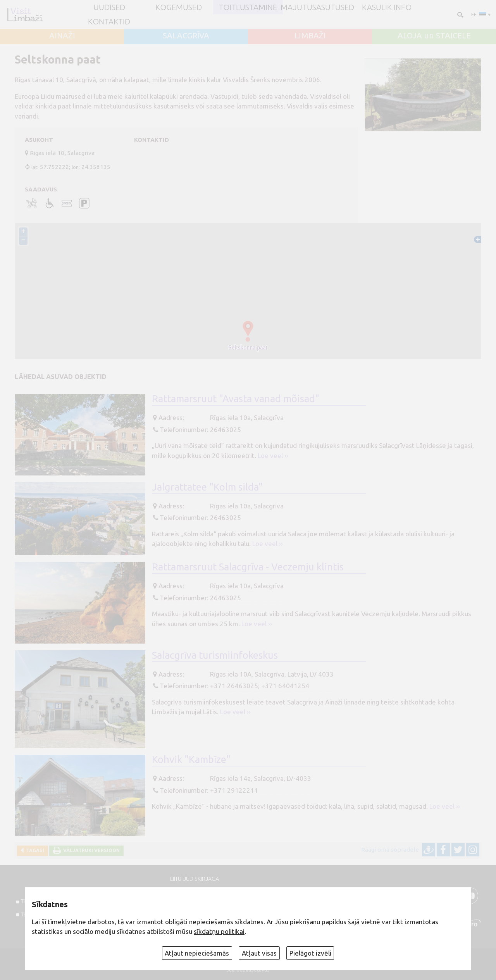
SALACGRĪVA (186, 36)
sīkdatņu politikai (219, 931)
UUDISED (109, 7)
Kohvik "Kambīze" (191, 759)
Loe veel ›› (273, 456)
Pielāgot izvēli (310, 953)
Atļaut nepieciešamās (197, 953)
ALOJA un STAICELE (434, 36)
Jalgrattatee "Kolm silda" (207, 487)
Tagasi (34, 850)
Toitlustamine (248, 7)
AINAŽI (62, 36)
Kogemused (179, 7)
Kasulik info (387, 7)
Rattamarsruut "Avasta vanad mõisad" (236, 399)
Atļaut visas (259, 953)
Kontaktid (109, 22)
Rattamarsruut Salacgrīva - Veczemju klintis (248, 567)
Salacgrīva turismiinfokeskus (215, 655)
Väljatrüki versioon (90, 850)
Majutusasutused (317, 7)
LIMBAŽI (310, 36)
